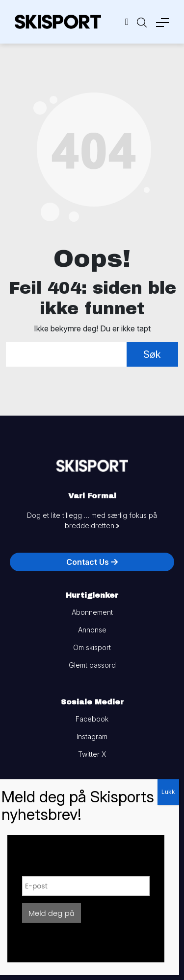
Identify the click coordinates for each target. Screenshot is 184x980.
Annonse (92, 630)
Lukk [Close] (168, 792)
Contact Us (92, 562)
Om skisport (92, 647)
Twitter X (92, 754)
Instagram (92, 736)
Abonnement (92, 612)
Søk (152, 354)
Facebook (92, 719)
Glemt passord (92, 665)
